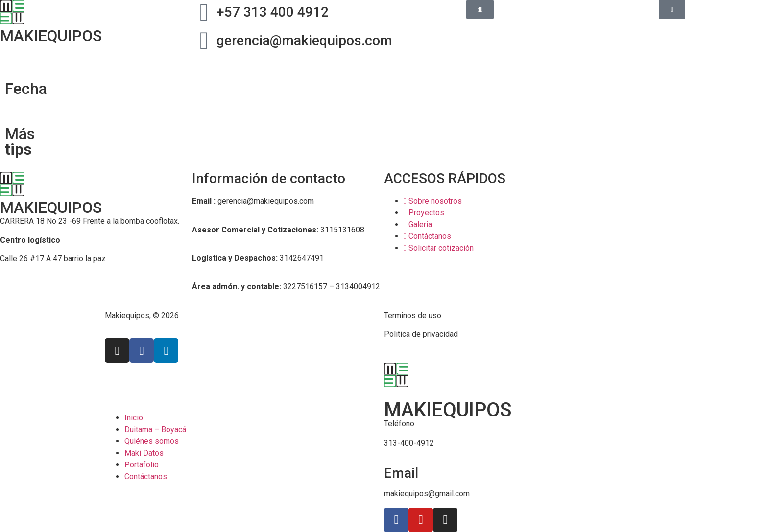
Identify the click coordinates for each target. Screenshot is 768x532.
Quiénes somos (152, 441)
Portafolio (142, 465)
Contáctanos (146, 476)
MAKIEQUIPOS (51, 208)
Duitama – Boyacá (155, 429)
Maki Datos (144, 453)
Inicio (134, 418)
